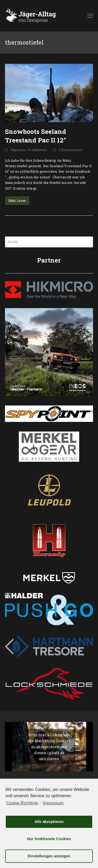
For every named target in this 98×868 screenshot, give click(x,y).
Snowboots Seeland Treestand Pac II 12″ (36, 136)
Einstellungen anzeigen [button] (49, 856)
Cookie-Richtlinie (22, 803)
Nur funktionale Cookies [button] (49, 839)
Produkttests (37, 150)
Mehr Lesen (17, 201)
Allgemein (18, 150)
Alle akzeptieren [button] (49, 822)
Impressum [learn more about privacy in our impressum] (53, 803)
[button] (90, 16)
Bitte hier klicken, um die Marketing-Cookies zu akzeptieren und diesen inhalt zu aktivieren (49, 747)
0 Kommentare (70, 150)
